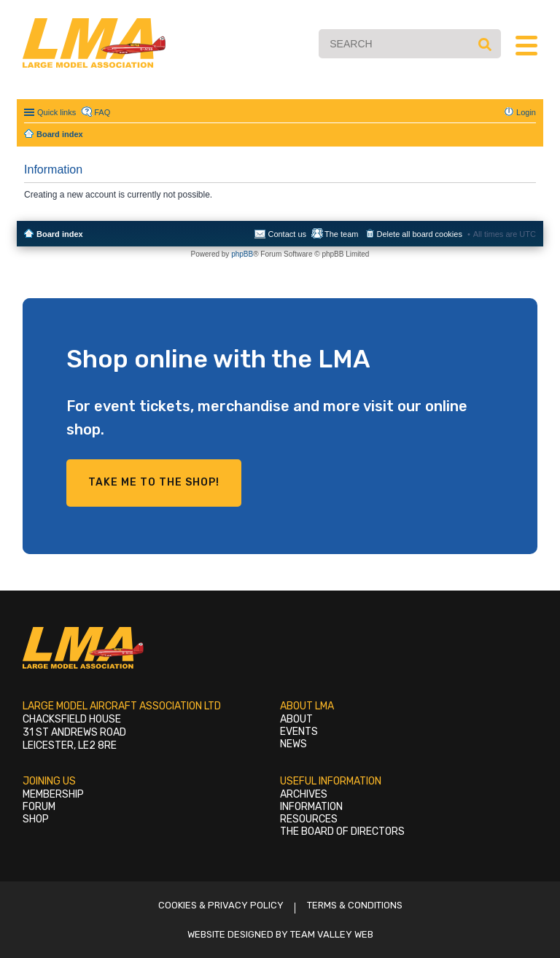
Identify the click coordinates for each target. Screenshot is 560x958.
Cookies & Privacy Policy (221, 905)
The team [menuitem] (341, 234)
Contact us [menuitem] (287, 234)
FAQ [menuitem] (102, 112)
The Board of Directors (342, 832)
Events (299, 732)
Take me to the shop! (154, 482)
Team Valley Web (332, 934)
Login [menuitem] (526, 112)
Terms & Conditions (355, 905)
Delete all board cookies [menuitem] (420, 234)
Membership (53, 794)
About (296, 719)
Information (311, 807)
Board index (60, 234)
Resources (309, 819)
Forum (39, 807)
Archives (304, 794)
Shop (36, 819)
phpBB (242, 254)
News (293, 744)
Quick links (57, 112)
